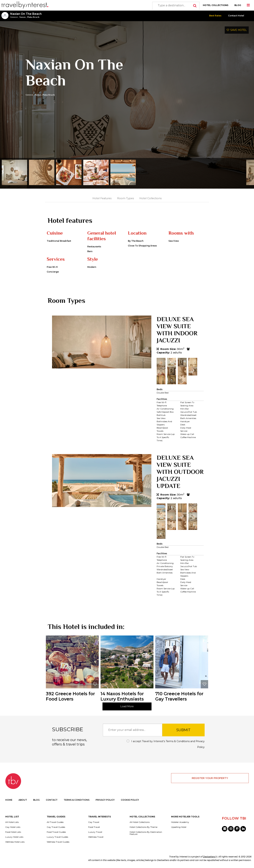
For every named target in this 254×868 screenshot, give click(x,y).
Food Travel (94, 827)
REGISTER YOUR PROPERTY (210, 778)
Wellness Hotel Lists (15, 842)
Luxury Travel (95, 832)
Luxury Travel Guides (57, 837)
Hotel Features (102, 198)
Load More (127, 706)
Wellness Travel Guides (58, 842)
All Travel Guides (55, 822)
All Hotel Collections (140, 822)
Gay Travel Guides (56, 827)
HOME (9, 800)
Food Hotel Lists (13, 832)
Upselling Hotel (179, 827)
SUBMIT (183, 730)
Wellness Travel (96, 837)
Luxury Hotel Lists (14, 837)
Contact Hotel (236, 16)
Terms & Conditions (178, 741)
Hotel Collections (150, 198)
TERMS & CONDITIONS (77, 800)
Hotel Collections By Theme (143, 827)
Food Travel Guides (56, 832)
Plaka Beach (33, 17)
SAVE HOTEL (237, 30)
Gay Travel (94, 822)
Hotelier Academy (180, 822)
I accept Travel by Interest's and (166, 744)
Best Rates (215, 16)
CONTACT (52, 800)
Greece (14, 17)
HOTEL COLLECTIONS (216, 5)
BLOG (238, 5)
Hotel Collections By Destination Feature (146, 833)
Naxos (22, 17)
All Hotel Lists (12, 822)
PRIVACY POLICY (105, 800)
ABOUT (23, 800)
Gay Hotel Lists (13, 827)
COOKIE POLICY (130, 800)
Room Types (126, 198)
